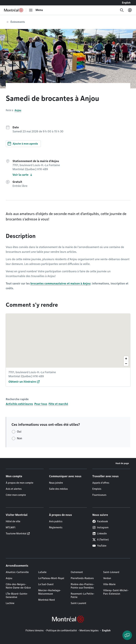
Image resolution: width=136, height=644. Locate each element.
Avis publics (56, 521)
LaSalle (42, 572)
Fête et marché (58, 404)
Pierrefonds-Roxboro (82, 578)
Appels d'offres (101, 483)
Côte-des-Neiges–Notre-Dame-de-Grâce (18, 586)
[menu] (36, 10)
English (126, 3)
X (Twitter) (101, 540)
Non (20, 438)
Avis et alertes (14, 489)
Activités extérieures (19, 404)
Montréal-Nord (47, 600)
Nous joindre (56, 483)
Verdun (107, 578)
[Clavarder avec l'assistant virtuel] (127, 635)
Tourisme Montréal (16, 534)
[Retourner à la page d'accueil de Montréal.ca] (14, 10)
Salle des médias (58, 489)
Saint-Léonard (111, 572)
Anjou (18, 110)
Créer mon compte (16, 495)
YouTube (99, 546)
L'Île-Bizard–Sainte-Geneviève (17, 595)
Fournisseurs (99, 495)
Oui (19, 432)
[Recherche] (122, 10)
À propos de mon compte (20, 483)
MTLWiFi (11, 527)
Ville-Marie (109, 584)
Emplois (97, 489)
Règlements (56, 527)
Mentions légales (89, 631)
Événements (18, 22)
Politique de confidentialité (62, 631)
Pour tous (41, 404)
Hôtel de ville (13, 521)
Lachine (10, 603)
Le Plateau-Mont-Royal (51, 578)
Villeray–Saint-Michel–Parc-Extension (116, 592)
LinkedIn (100, 534)
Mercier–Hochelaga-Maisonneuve (50, 592)
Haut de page (122, 463)
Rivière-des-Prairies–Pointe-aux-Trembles (82, 586)
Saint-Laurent (78, 603)
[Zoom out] (126, 363)
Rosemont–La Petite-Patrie (83, 595)
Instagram (100, 527)
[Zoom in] (126, 359)
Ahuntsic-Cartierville (17, 572)
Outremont (77, 572)
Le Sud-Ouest (46, 584)
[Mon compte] (130, 10)
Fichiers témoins (35, 631)
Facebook (100, 521)
